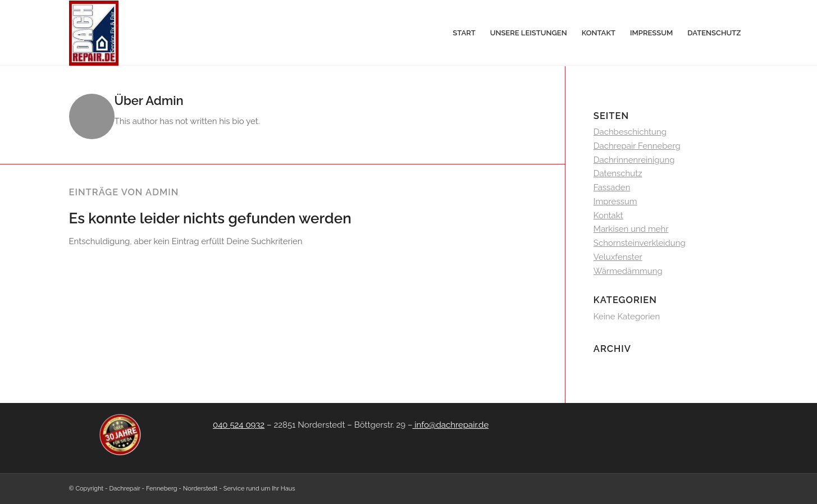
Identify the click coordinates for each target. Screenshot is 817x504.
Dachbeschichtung (630, 132)
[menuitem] (464, 33)
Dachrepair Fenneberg (637, 146)
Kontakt (608, 216)
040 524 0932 (239, 425)
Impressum (615, 201)
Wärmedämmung (628, 271)
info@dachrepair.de (450, 425)
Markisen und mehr (631, 229)
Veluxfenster (618, 257)
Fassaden (612, 187)
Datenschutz (618, 173)
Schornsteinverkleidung (640, 243)
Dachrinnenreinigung (634, 160)
